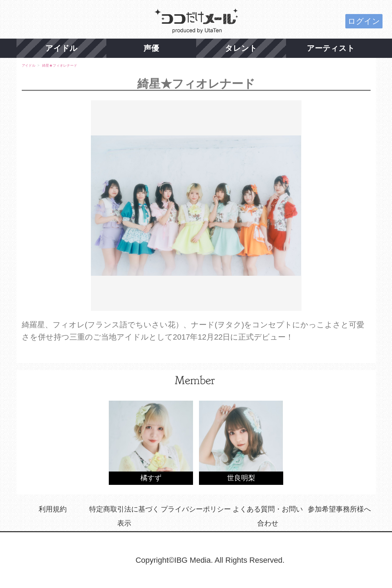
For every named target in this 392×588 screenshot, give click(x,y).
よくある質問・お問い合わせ (268, 516)
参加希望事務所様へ (339, 509)
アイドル (61, 48)
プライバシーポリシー (196, 509)
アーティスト (331, 48)
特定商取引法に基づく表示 (124, 516)
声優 (151, 48)
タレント (241, 48)
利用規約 (53, 509)
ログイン (364, 21)
